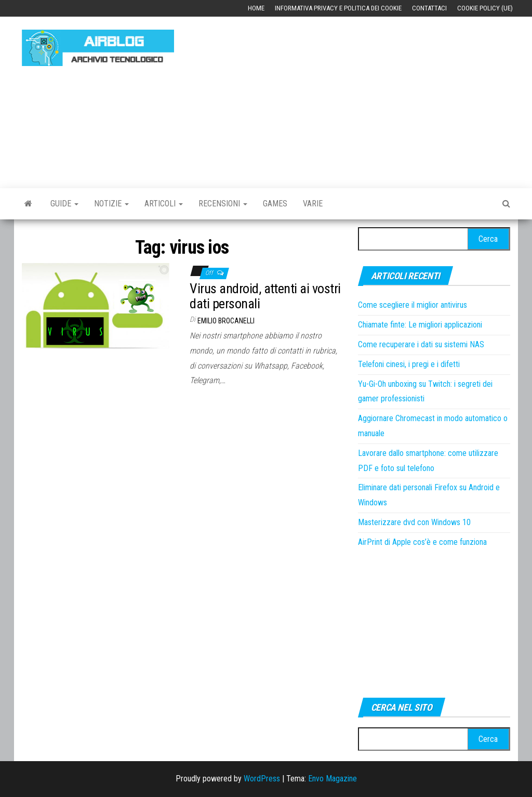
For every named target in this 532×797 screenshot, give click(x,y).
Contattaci (429, 8)
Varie (313, 204)
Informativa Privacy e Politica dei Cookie (338, 8)
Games (275, 204)
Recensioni (223, 204)
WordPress (262, 779)
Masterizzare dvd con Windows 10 (414, 522)
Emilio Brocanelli (226, 321)
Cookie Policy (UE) (485, 8)
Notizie (111, 204)
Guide (64, 204)
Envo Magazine (332, 779)
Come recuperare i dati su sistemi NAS (421, 344)
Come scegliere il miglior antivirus (413, 305)
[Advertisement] (361, 97)
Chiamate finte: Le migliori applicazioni (420, 325)
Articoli (164, 204)
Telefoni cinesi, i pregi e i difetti (409, 364)
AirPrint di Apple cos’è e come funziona (422, 542)
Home (256, 8)
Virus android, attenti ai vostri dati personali (265, 296)
